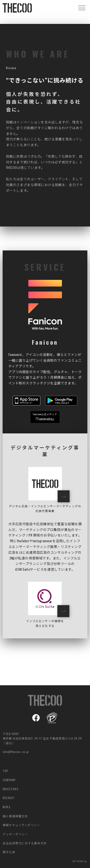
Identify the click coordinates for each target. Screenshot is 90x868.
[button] (82, 8)
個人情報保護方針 (15, 816)
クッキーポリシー (15, 834)
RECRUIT (9, 798)
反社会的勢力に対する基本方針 (25, 843)
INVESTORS (11, 789)
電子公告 (9, 852)
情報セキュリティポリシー (21, 825)
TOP (6, 771)
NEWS (6, 807)
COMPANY (9, 780)
